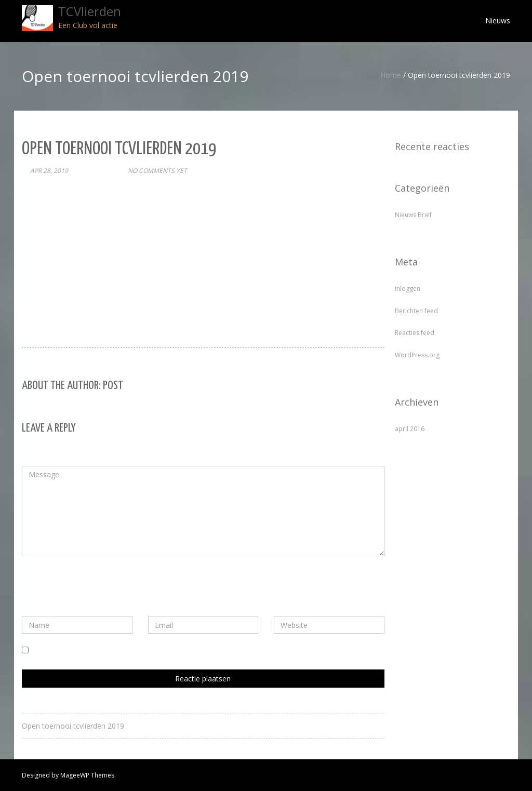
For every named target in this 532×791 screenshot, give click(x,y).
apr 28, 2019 (49, 171)
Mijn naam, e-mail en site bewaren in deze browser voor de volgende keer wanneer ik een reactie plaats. (206, 651)
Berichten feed (416, 311)
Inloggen (408, 289)
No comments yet (157, 171)
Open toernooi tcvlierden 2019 (73, 726)
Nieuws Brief (413, 215)
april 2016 (410, 429)
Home (391, 75)
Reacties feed (415, 333)
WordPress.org (417, 355)
